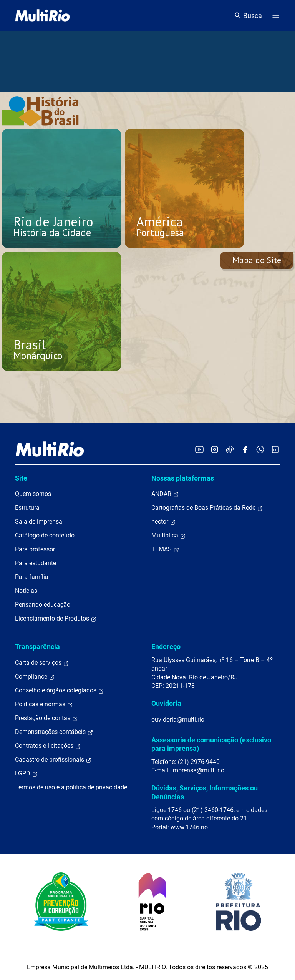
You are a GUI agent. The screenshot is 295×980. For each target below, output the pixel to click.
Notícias (26, 591)
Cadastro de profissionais (53, 760)
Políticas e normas (44, 704)
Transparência (37, 646)
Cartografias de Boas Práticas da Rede (207, 508)
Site (21, 478)
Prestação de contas (46, 718)
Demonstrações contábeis (54, 732)
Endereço (166, 646)
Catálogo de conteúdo (45, 535)
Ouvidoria (166, 703)
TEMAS (165, 549)
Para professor (35, 549)
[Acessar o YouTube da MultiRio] (199, 449)
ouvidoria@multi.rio (178, 720)
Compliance (35, 677)
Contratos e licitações (48, 746)
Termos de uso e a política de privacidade (71, 787)
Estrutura (27, 508)
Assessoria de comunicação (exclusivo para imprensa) (211, 744)
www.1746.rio (189, 827)
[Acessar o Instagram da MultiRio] (215, 449)
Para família (32, 577)
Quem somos (33, 494)
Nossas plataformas (183, 478)
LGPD (27, 774)
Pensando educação (43, 605)
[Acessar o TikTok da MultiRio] (230, 449)
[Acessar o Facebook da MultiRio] (245, 449)
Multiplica (169, 536)
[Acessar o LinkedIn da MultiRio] (275, 449)
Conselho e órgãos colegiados (60, 690)
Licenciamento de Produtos (56, 619)
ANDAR (165, 494)
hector (164, 522)
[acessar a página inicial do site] (42, 15)
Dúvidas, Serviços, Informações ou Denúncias (205, 792)
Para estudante (36, 563)
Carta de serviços (42, 663)
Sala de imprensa (39, 522)
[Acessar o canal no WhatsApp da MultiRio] (260, 449)
